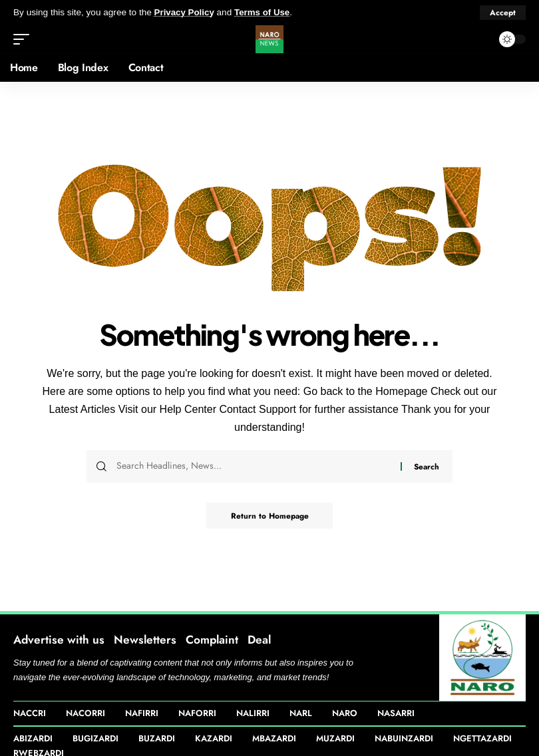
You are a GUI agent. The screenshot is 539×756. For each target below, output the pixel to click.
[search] (478, 39)
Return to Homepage (270, 515)
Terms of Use (264, 12)
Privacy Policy (185, 12)
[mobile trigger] (25, 39)
